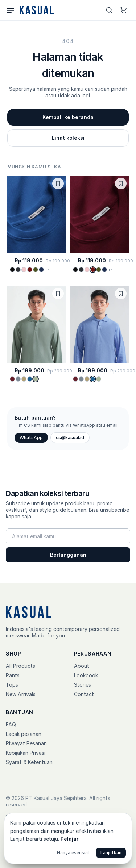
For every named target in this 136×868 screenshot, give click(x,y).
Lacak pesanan (24, 734)
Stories (83, 685)
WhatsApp (31, 437)
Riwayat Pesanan (26, 743)
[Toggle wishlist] (58, 184)
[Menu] (11, 10)
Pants (13, 675)
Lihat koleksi (68, 138)
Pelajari (70, 839)
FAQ (11, 724)
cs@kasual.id (70, 437)
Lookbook (86, 675)
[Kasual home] (36, 10)
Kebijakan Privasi (26, 753)
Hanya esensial (73, 853)
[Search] (109, 10)
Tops (12, 685)
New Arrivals (21, 694)
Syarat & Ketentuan (29, 762)
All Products (20, 666)
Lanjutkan (111, 853)
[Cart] (124, 10)
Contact (84, 694)
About (82, 666)
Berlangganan (68, 555)
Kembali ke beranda (68, 117)
